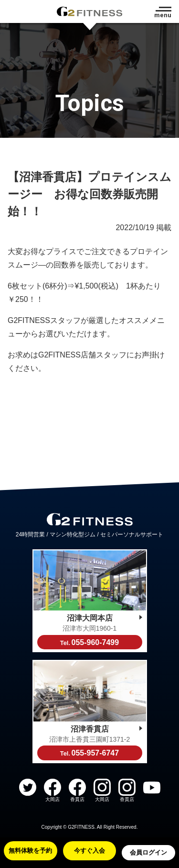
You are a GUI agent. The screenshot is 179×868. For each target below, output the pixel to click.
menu (163, 15)
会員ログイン (148, 852)
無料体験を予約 (30, 851)
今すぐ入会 (89, 851)
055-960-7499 (89, 642)
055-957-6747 (89, 753)
